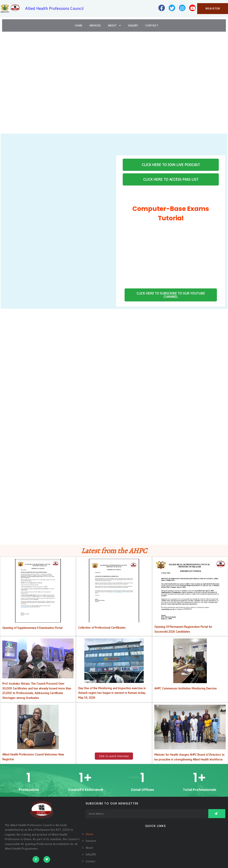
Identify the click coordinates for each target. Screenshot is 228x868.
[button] (7, 86)
